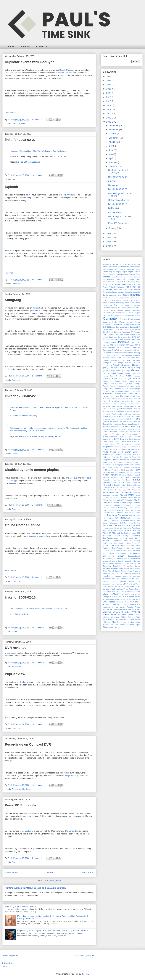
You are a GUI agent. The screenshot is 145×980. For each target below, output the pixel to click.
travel (105, 576)
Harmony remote (121, 394)
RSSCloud (116, 533)
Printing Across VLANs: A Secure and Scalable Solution (35, 888)
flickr (28, 195)
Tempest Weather (111, 568)
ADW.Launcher (121, 267)
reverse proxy (108, 528)
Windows (107, 612)
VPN (111, 597)
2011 (109, 109)
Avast (125, 290)
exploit (58, 436)
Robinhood (136, 528)
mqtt (110, 467)
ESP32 (122, 345)
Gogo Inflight (131, 373)
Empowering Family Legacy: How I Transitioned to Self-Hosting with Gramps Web (53, 931)
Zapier (138, 625)
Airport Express (134, 272)
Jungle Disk (127, 424)
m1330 (106, 444)
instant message (134, 414)
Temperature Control (132, 566)
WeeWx (106, 609)
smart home (108, 546)
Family (15, 454)
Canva (105, 305)
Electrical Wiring (109, 342)
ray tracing (108, 518)
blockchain (113, 295)
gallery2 (106, 368)
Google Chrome (122, 381)
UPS (130, 584)
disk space (126, 332)
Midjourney (107, 457)
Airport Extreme (109, 274)
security (41, 436)
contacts (137, 319)
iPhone (137, 419)
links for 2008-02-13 (20, 597)
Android (121, 279)
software (119, 551)
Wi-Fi (125, 609)
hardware (33, 436)
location (137, 439)
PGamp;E (123, 495)
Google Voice (135, 386)
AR (139, 284)
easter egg (119, 339)
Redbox (137, 523)
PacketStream (108, 492)
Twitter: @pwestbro (11, 955)
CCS (122, 305)
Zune (111, 627)
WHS (111, 609)
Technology (107, 566)
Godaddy (121, 373)
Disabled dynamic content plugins (32, 470)
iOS (128, 419)
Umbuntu (73, 831)
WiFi (129, 609)
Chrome (106, 308)
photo (138, 495)
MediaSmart (108, 455)
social (138, 548)
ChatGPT (129, 305)
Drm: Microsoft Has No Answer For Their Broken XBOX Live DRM (38, 609)
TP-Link (126, 574)
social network (109, 551)
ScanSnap (136, 536)
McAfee (131, 449)
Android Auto (134, 279)
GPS (122, 389)
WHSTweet (118, 609)
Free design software (122, 363)
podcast (137, 503)
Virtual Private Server (132, 589)
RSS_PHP (107, 533)
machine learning (133, 444)
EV (118, 347)
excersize (129, 350)
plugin (130, 503)
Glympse (106, 373)
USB (105, 586)
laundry (133, 432)
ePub (116, 345)
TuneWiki (106, 579)
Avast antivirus (134, 290)
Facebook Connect (126, 353)
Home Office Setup (127, 401)
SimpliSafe (117, 541)
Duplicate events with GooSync (30, 62)
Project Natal (108, 510)
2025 (109, 81)
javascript (137, 421)
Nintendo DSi (108, 485)
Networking (136, 477)
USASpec (137, 584)
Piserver (116, 500)
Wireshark (115, 617)
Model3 (106, 465)
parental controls (132, 492)
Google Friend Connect (112, 384)
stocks (138, 559)
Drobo (115, 337)
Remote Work (135, 525)
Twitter (137, 579)
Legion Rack (126, 434)
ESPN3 (137, 345)
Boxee (105, 300)
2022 (109, 93)
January (113, 228)
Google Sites (115, 386)
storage (106, 561)
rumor (134, 533)
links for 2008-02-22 (20, 396)
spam (138, 551)
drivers (106, 337)
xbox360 (24, 162)
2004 (109, 246)
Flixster (114, 360)
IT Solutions (122, 421)
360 (17, 614)
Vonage (106, 597)
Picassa (137, 498)
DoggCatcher (135, 334)
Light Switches (134, 437)
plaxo (131, 500)
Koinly (138, 427)
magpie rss (126, 447)
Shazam (106, 541)
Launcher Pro (124, 432)
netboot (137, 472)
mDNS (138, 449)
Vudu (121, 597)
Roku (121, 530)
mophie (137, 465)
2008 (109, 122)
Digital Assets (135, 330)
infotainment (122, 414)
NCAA (138, 470)
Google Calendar (67, 70)
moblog (137, 462)
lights (111, 439)
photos (106, 498)
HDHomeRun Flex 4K (111, 396)
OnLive (111, 490)
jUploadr (12, 187)
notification (136, 485)
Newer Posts (11, 873)
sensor (131, 538)
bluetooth (106, 298)
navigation (130, 470)
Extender (106, 353)
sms (133, 548)
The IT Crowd (114, 571)
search (117, 538)
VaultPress (119, 586)
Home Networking (111, 401)
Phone (24, 124)
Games (121, 368)
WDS (105, 602)
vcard (127, 586)
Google (129, 376)
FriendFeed (118, 365)
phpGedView (22, 682)
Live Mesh (129, 439)
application (126, 284)
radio (138, 513)
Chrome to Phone (118, 308)
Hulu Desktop (113, 409)
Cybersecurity (129, 324)
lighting (106, 439)
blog (120, 295)
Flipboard (107, 360)
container (106, 322)
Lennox (134, 434)
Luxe (129, 442)
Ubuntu (26, 548)
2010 (109, 114)
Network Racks (126, 475)
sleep (128, 543)
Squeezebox (135, 553)
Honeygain (107, 406)
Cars (116, 305)
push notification (117, 513)
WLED (123, 617)
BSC (131, 300)
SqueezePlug (108, 559)
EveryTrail (115, 350)
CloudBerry (136, 310)
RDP (116, 518)
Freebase (137, 363)
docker (111, 334)
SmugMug (13, 300)
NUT (115, 487)
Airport (125, 272)
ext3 (135, 350)
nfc (115, 482)
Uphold (119, 584)
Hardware (27, 789)
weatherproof (108, 607)
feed (118, 355)
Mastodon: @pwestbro (85, 955)
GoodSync (120, 376)
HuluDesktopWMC (126, 409)
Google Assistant (132, 378)
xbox (17, 162)
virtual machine (116, 589)
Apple (138, 282)
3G (114, 264)
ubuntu (18, 416)
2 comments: (38, 505)
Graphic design (134, 389)
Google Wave (108, 389)
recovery (133, 520)
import (138, 411)
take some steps (36, 536)
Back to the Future (110, 292)
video (132, 586)
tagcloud (73, 478)
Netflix (106, 475)
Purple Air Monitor (132, 510)
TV (121, 579)
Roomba (128, 530)
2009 (109, 118)
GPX (126, 389)
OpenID (118, 490)
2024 (109, 85)
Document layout (122, 334)
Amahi (118, 274)
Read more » (10, 113)
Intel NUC (116, 416)
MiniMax (123, 460)
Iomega (123, 419)
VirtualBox (107, 592)
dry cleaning (122, 337)
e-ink (105, 339)
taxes (127, 564)
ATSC (128, 287)
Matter (125, 449)
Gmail (113, 373)
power (129, 505)
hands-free (128, 391)
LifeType (14, 481)
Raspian (132, 515)
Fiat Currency (126, 355)
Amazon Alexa (135, 274)
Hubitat (138, 406)
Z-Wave (130, 625)
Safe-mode (107, 536)
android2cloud (108, 282)
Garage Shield (115, 371)
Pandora (119, 492)
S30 (139, 533)
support (128, 561)
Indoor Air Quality (110, 414)
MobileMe (129, 462)
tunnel (113, 579)
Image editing (115, 411)
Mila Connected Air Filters (126, 457)
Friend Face (108, 365)
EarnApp (111, 339)
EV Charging (126, 347)
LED (112, 434)
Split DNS (108, 553)
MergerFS (127, 455)
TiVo (112, 574)
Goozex (117, 389)
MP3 (105, 467)
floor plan (122, 360)
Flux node (136, 360)
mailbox (137, 447)
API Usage (131, 282)
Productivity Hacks (126, 508)
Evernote (136, 347)
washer (117, 599)
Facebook (114, 353)
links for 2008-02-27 (20, 140)
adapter (112, 267)
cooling (130, 322)
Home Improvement (120, 399)
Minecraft (116, 460)
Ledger (117, 434)
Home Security (120, 404)
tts (131, 576)
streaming (113, 561)
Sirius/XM (127, 541)
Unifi (139, 581)
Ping (110, 500)
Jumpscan (117, 424)
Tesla (121, 568)
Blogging (135, 295)
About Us (25, 46)
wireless (106, 617)
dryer (130, 337)
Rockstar (115, 530)
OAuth (126, 487)
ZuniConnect (118, 627)
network (114, 475)
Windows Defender (121, 612)
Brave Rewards (115, 300)
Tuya (117, 579)
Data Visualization (123, 327)
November (114, 130)
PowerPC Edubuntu (20, 805)
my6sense (136, 467)
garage (106, 371)
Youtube (122, 625)
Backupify (128, 292)
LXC (139, 442)
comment (128, 315)
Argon (105, 287)
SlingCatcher (79, 776)
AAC (117, 264)
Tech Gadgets (135, 564)
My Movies (125, 467)
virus (114, 592)
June (111, 150)
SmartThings (117, 548)
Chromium (131, 308)
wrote (8, 682)
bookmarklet (125, 298)
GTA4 (112, 391)
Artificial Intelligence (117, 287)
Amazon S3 (109, 277)
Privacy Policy (8, 963)
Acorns (106, 267)
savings (126, 536)
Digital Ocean (108, 332)
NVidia (120, 487)
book (118, 298)
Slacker (122, 543)
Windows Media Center (129, 615)
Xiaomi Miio (108, 625)
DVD (134, 337)
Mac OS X (117, 444)
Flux (129, 360)
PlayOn (137, 500)
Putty (127, 513)
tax (123, 564)
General (136, 370)
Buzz (127, 303)
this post (36, 308)
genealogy (126, 371)
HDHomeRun (135, 394)
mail (132, 447)
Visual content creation (131, 592)
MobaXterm (136, 460)
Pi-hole (124, 498)
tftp (131, 568)
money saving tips (116, 465)
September (114, 138)
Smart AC (136, 543)
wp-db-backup (135, 620)
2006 (109, 238)
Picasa (130, 498)
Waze (138, 599)
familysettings (34, 162)
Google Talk (125, 386)
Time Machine (134, 571)
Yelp (116, 625)
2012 (109, 105)
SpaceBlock (131, 551)
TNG (121, 574)
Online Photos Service (23, 525)
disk (17, 436)
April (111, 158)
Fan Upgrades (109, 355)
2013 (109, 101)
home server (134, 404)
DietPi (126, 330)
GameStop (129, 368)
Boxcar (138, 298)
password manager (111, 495)
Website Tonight (133, 607)
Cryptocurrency (117, 324)
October (113, 134)
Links (14, 179)
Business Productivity (116, 303)
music (116, 467)
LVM (134, 442)
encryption (24, 436)
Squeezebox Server (113, 556)
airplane (112, 272)
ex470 (122, 350)
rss (139, 530)
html (132, 406)
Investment (115, 419)
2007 (109, 234)
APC (124, 282)
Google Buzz (108, 381)
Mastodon (117, 449)
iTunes (130, 421)
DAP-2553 (107, 327)
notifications (107, 487)
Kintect (128, 427)
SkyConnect (108, 543)
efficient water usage (132, 339)
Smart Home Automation (125, 546)
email (132, 342)
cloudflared (117, 313)
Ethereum (111, 347)
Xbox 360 (116, 622)
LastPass (137, 429)
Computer (16, 124)
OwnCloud (136, 490)
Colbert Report (134, 313)
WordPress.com (122, 620)
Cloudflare (107, 313)
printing (114, 508)
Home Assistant (127, 396)
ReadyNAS (125, 518)
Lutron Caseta (120, 442)
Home (11, 46)
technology (50, 436)
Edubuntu (29, 831)
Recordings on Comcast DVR (28, 744)
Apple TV (107, 284)
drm (25, 614)
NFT (124, 482)
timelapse (107, 574)
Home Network (134, 399)
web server (120, 607)
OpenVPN (127, 490)
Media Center (109, 452)
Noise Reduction (120, 485)
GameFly (113, 368)
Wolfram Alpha (134, 617)
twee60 (125, 579)
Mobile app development (113, 462)
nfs (119, 482)
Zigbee (106, 627)
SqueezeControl (134, 556)
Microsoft (136, 455)
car (111, 305)
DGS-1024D (118, 330)
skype (116, 543)
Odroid (131, 487)
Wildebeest (136, 609)
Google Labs (128, 384)
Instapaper (107, 416)
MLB (129, 460)
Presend (106, 508)
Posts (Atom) (55, 880)
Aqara (134, 284)
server (138, 538)
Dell (139, 327)
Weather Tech (119, 604)
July (111, 146)
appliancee (116, 284)
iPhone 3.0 (108, 421)
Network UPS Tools (120, 477)
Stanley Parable (123, 559)
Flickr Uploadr (69, 195)
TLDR (117, 574)
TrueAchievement (121, 576)
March (112, 162)
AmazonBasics (109, 279)
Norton (129, 485)
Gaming (137, 368)
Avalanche (118, 290)
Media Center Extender (129, 452)
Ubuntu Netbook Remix (123, 581)
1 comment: (37, 119)
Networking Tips (109, 480)
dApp (113, 327)
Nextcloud (136, 480)
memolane (119, 455)
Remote (125, 525)
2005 (109, 242)
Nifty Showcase (134, 482)
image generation (128, 411)
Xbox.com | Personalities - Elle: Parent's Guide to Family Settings (38, 151)
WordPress (108, 619)
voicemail (137, 594)
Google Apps (117, 378)
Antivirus (118, 282)
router (134, 530)
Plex (105, 503)
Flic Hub (131, 358)
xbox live (126, 622)
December (114, 125)
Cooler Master (118, 322)
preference (136, 505)
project (138, 508)
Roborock (107, 530)
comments (136, 315)
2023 (109, 89)
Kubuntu (114, 429)
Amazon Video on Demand (128, 277)
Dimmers (118, 332)
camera (137, 303)
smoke (127, 548)
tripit (111, 576)
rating (138, 515)
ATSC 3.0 (136, 287)
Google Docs (135, 381)
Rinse (117, 528)
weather (112, 602)
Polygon (106, 505)
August (112, 142)
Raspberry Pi (113, 515)
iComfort (106, 411)
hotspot (126, 406)
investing (106, 419)
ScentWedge (108, 538)
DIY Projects (135, 332)
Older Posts (87, 873)
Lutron (111, 442)
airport (29, 416)
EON (112, 345)
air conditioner (132, 267)
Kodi (133, 427)
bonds (113, 298)
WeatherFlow (135, 604)
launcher (114, 432)
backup (121, 292)
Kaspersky (136, 424)
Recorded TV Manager (120, 520)
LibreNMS (113, 437)
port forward (115, 505)
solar (124, 551)
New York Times (124, 480)
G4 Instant (127, 365)
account (137, 264)
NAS (123, 470)
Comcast (107, 315)
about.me (124, 264)
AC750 (131, 264)
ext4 (139, 350)
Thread (124, 571)
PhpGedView (15, 674)
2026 (109, 77)
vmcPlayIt (114, 594)
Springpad (122, 553)
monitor (126, 465)
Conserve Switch (126, 319)
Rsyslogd (124, 533)
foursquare (107, 363)
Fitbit (119, 358)
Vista (118, 592)
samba (117, 536)
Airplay (119, 272)
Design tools (108, 330)
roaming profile (125, 528)
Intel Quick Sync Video (131, 416)
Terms (5, 966)
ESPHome (130, 345)
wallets (138, 597)
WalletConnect (129, 597)
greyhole (106, 391)
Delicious (133, 327)
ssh (115, 559)
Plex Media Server (117, 503)
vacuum (111, 586)
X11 (105, 622)
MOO (132, 465)
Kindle (122, 427)
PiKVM (106, 500)
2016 (109, 97)
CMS (124, 313)
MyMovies (107, 470)
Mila (114, 457)
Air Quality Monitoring (123, 269)
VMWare (128, 594)
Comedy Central (118, 315)
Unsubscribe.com (110, 584)
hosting (119, 406)
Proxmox (119, 510)
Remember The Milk (112, 525)
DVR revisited (16, 648)
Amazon (125, 274)
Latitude (106, 432)
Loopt (105, 442)
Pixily (127, 500)
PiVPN (122, 500)
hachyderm (119, 391)
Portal (123, 505)
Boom (132, 298)
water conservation (128, 599)
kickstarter (115, 427)
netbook (130, 472)
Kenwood (107, 427)
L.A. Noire (122, 429)
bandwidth (136, 292)
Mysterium (116, 470)
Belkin (105, 295)
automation (108, 290)
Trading (133, 574)
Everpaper (107, 350)
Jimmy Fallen (108, 424)
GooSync (9, 73)
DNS (105, 334)
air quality (111, 269)
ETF (105, 347)
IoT (131, 419)
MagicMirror (108, 447)
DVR (138, 337)
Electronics (17, 667)
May (111, 154)
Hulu (105, 409)
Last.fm (130, 429)
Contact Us (42, 46)
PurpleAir (106, 513)
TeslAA (127, 568)
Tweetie (131, 579)
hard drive (136, 391)
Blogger (126, 295)
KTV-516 (106, 429)
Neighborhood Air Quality (114, 472)
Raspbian (124, 515)
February (113, 167)
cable (132, 303)
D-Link (138, 324)
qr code (132, 513)
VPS (116, 597)
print (34, 416)
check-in (137, 305)
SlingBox (69, 776)
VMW (122, 594)
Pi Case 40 (115, 498)
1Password (107, 264)
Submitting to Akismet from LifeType (20, 906)
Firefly (113, 358)
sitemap (137, 541)
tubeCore (137, 576)
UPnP (125, 584)
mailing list (107, 449)
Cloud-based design (122, 310)
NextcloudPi (108, 482)
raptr (105, 515)
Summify (121, 561)
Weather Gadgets (124, 602)
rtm (130, 533)
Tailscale (118, 564)
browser (125, 300)
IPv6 (115, 421)
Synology (111, 564)
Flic (124, 358)
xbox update (135, 622)
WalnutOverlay (109, 599)
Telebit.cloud (118, 566)
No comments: (38, 175)
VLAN (106, 594)
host (114, 406)
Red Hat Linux (126, 523)
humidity (137, 409)
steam (132, 559)
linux (24, 416)
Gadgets (136, 365)
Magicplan (117, 447)
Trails (138, 574)
